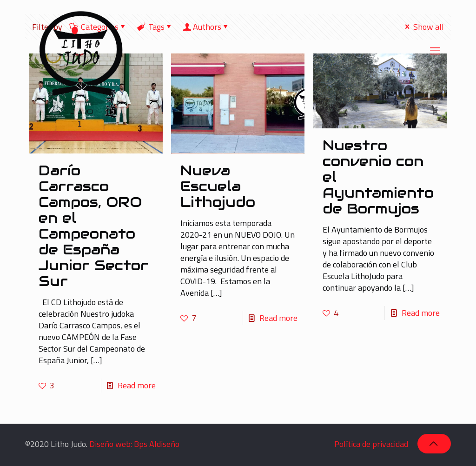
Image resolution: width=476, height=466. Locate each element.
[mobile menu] (436, 51)
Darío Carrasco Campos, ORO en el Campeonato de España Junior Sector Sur (93, 226)
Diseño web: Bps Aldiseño (134, 444)
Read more (137, 385)
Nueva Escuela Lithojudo (218, 186)
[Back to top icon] (434, 444)
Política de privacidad (371, 444)
